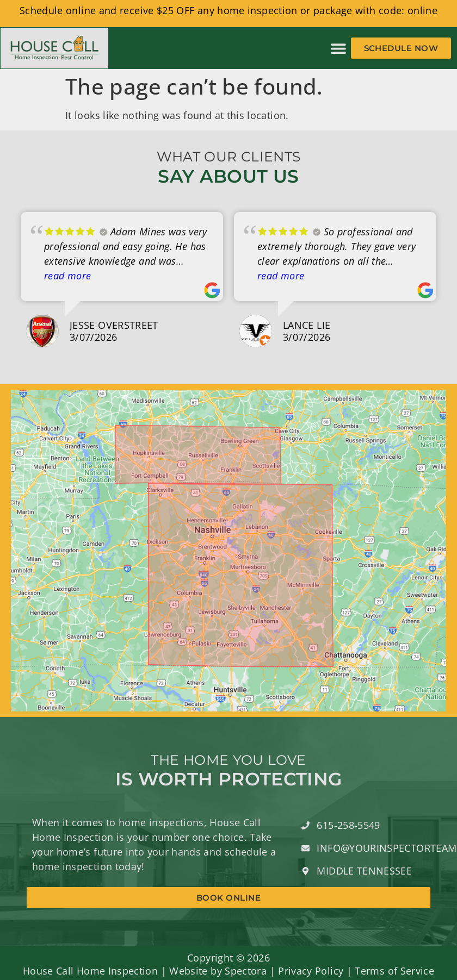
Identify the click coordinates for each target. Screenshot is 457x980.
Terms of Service (394, 971)
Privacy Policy (311, 971)
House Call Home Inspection (90, 971)
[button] (339, 48)
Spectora (246, 971)
